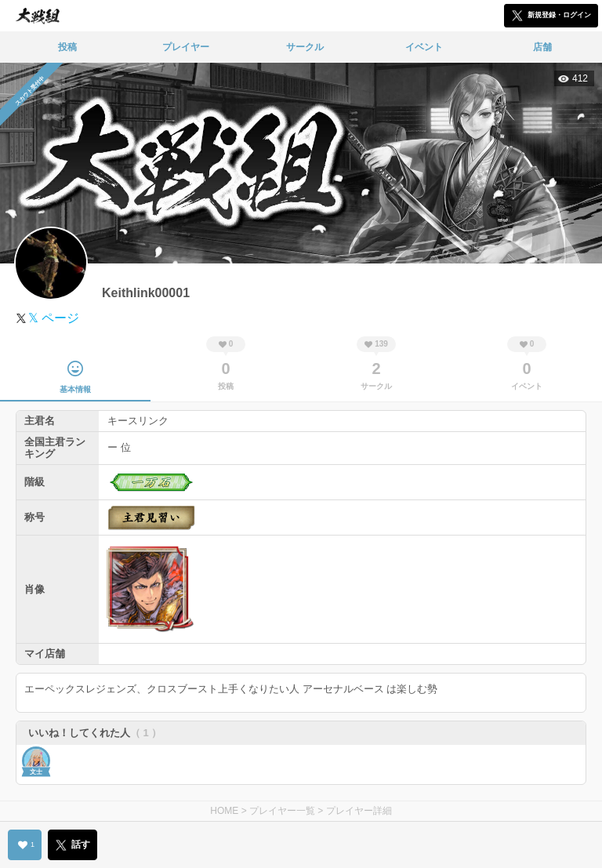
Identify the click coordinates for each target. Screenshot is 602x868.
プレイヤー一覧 (282, 811)
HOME (224, 811)
